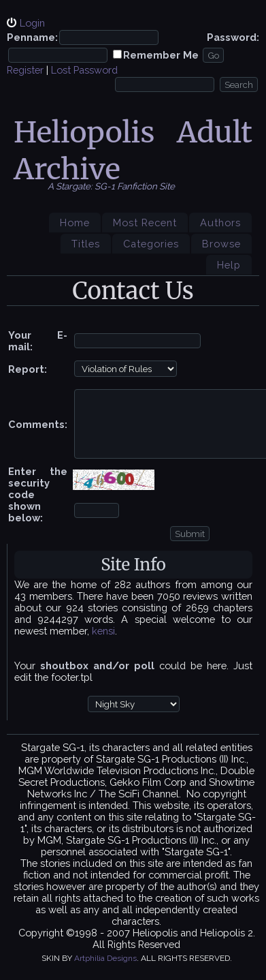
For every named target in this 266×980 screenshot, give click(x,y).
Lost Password (84, 70)
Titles (86, 244)
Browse (221, 244)
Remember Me (161, 55)
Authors (220, 223)
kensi (103, 631)
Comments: (38, 424)
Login (32, 23)
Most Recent (145, 223)
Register (25, 70)
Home (75, 223)
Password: (233, 37)
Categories (151, 244)
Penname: (32, 37)
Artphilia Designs (105, 958)
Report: (28, 369)
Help (229, 265)
